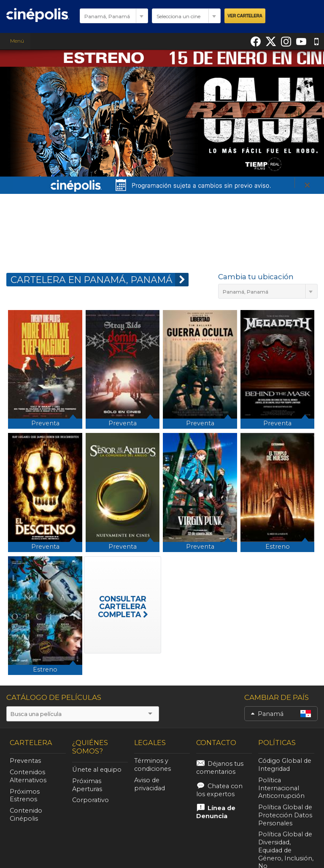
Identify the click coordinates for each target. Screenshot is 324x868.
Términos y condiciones (153, 765)
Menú (15, 41)
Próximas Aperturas (87, 785)
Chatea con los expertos (219, 790)
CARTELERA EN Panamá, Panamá (100, 280)
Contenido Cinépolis (26, 815)
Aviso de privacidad (150, 784)
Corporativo (90, 800)
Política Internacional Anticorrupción (281, 788)
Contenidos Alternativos (28, 776)
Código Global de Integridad (285, 765)
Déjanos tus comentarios (220, 768)
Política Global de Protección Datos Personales (285, 815)
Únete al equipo (97, 770)
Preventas (25, 761)
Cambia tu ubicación (256, 277)
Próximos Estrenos (25, 796)
